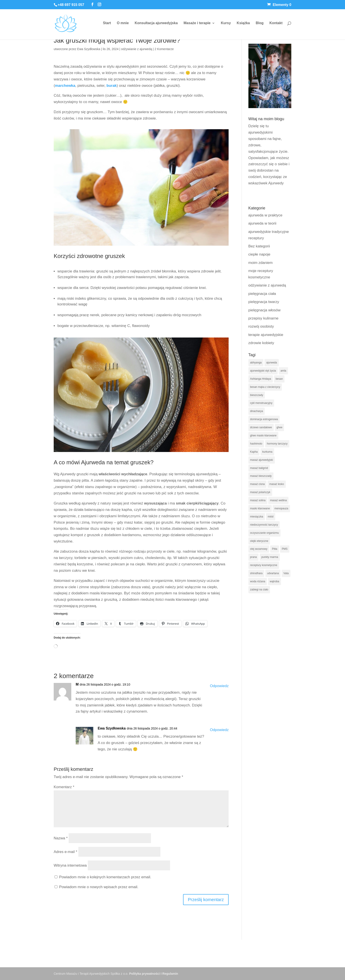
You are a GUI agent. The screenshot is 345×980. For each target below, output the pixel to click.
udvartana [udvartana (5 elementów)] (273, 573)
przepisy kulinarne (263, 318)
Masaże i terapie (197, 23)
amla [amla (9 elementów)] (283, 371)
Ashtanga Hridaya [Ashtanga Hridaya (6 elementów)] (261, 379)
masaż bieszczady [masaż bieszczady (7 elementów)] (261, 476)
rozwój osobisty (261, 326)
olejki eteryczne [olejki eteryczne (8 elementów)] (259, 541)
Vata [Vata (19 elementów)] (286, 573)
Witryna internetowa (70, 865)
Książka (243, 23)
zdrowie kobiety (261, 343)
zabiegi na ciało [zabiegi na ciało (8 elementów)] (259, 590)
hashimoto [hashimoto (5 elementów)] (256, 444)
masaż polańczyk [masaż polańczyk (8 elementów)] (260, 492)
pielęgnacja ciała (262, 294)
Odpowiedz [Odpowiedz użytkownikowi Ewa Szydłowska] (219, 730)
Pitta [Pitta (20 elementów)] (275, 549)
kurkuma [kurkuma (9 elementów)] (267, 452)
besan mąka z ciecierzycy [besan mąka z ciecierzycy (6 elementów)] (265, 387)
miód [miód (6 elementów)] (271, 517)
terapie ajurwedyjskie (266, 335)
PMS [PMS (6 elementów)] (285, 549)
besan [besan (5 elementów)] (279, 379)
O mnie (123, 23)
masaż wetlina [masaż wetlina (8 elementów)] (278, 500)
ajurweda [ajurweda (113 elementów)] (272, 363)
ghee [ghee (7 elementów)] (280, 427)
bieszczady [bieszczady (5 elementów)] (257, 395)
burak (112, 86)
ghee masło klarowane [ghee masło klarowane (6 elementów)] (263, 436)
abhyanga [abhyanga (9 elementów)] (256, 363)
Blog (260, 23)
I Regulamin (169, 974)
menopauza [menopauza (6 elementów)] (281, 508)
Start (107, 23)
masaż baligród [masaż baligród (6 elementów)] (259, 468)
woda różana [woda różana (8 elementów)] (258, 581)
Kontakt (276, 23)
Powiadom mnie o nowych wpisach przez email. (99, 887)
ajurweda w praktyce (265, 215)
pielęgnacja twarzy (264, 302)
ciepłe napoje (259, 254)
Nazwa (61, 838)
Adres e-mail (65, 852)
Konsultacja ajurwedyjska (156, 23)
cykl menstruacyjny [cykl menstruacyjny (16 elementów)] (261, 403)
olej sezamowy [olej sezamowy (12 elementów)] (259, 549)
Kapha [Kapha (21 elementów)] (254, 452)
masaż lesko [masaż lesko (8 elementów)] (277, 484)
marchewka (65, 86)
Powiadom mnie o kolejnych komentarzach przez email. (105, 877)
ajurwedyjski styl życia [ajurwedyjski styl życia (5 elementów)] (263, 371)
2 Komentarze (164, 49)
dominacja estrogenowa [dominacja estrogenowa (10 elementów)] (264, 419)
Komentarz (64, 787)
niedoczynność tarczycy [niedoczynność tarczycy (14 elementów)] (264, 525)
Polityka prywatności (144, 974)
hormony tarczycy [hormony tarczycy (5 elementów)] (277, 444)
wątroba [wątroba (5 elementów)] (274, 581)
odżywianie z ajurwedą (137, 49)
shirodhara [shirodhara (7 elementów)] (256, 573)
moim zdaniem (261, 263)
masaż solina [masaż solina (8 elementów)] (258, 500)
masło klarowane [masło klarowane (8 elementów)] (260, 508)
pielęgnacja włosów (264, 310)
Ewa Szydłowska (89, 49)
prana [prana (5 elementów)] (254, 557)
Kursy (226, 23)
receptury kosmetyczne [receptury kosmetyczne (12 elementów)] (264, 565)
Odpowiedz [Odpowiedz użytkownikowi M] (219, 686)
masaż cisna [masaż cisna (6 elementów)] (258, 484)
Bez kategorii (259, 246)
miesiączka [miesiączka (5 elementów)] (257, 517)
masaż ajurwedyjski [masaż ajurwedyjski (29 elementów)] (262, 460)
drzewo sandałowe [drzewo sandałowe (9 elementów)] (261, 427)
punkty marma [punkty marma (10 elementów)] (270, 557)
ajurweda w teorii (262, 223)
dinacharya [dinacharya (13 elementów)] (257, 411)
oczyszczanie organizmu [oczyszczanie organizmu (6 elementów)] (265, 533)
